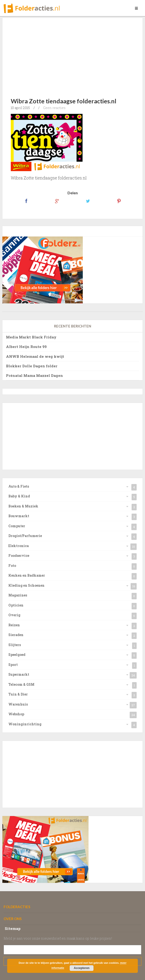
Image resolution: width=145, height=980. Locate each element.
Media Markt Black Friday (31, 337)
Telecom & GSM (21, 684)
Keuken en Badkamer (27, 575)
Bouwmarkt (19, 516)
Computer (17, 526)
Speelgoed (17, 655)
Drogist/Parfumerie (25, 536)
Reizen (14, 625)
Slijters (15, 645)
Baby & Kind (19, 496)
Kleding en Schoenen (26, 585)
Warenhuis (18, 704)
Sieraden (16, 635)
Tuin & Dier (18, 694)
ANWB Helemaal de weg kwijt (35, 356)
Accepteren (82, 968)
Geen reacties (54, 108)
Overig (14, 615)
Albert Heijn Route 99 (26, 347)
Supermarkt (19, 674)
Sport (13, 665)
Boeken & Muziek (23, 506)
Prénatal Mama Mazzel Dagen (34, 375)
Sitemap (13, 928)
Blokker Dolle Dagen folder (32, 366)
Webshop (16, 714)
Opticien (16, 605)
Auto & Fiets (19, 486)
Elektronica (19, 546)
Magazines (18, 595)
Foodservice (19, 556)
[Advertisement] (78, 54)
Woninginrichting (25, 724)
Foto (12, 566)
